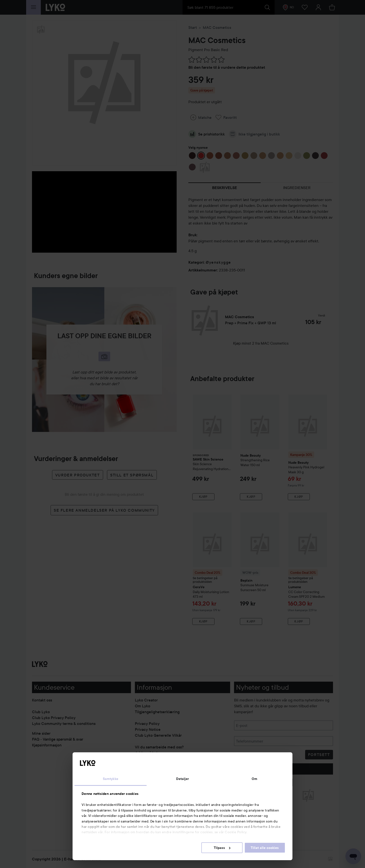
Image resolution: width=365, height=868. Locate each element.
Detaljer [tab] (183, 779)
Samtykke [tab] (111, 779)
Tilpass (222, 848)
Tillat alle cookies (265, 848)
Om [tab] (254, 779)
